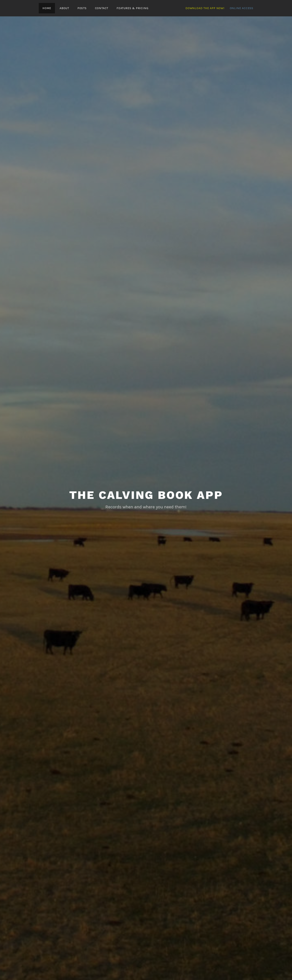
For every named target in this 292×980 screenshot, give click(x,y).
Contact (102, 8)
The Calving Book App (146, 494)
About (64, 8)
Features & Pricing (132, 8)
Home (47, 8)
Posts (82, 8)
